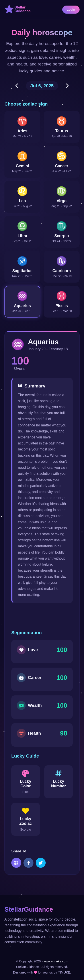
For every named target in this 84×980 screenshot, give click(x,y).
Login (71, 10)
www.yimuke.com (56, 961)
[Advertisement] (45, 617)
